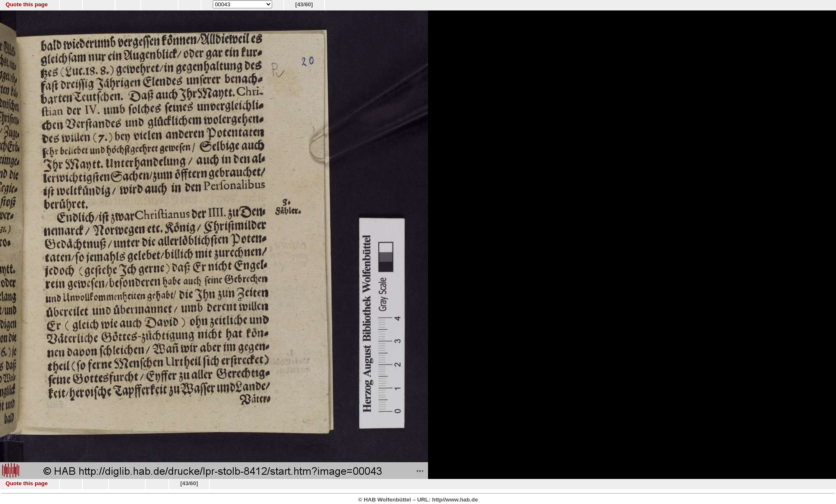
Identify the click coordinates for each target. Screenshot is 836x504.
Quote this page (27, 4)
